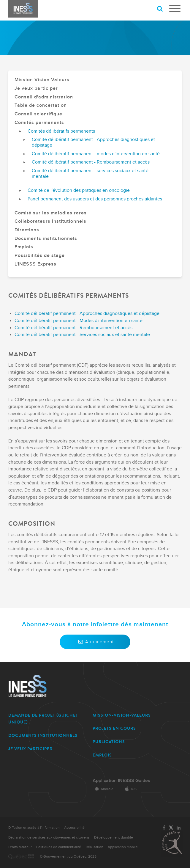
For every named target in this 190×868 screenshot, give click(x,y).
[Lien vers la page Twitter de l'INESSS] (171, 828)
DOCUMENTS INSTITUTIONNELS (43, 736)
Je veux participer (36, 89)
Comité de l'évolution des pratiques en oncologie (79, 191)
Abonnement (95, 642)
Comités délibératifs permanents (61, 131)
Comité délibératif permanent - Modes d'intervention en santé (79, 321)
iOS (130, 789)
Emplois (24, 247)
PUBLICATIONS (109, 742)
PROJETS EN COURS (114, 728)
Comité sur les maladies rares (51, 213)
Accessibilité (74, 828)
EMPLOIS (102, 755)
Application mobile (123, 847)
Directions (27, 230)
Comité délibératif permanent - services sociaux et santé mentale (90, 174)
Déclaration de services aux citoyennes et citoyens (49, 838)
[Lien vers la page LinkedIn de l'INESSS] (179, 828)
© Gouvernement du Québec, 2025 (68, 857)
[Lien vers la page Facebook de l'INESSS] (164, 828)
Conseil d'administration (44, 97)
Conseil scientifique (38, 114)
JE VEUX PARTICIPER (30, 749)
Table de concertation (41, 106)
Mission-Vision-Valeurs (42, 80)
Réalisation (95, 847)
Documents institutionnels (46, 239)
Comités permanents (39, 123)
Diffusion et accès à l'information (34, 828)
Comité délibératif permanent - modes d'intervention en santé (96, 154)
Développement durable (114, 838)
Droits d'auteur (20, 847)
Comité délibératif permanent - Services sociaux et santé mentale (82, 335)
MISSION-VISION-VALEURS (122, 715)
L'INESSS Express (35, 264)
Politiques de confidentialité (59, 847)
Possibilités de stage (40, 256)
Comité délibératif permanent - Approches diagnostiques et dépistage (93, 143)
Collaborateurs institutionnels (50, 222)
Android (103, 789)
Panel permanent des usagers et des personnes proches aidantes (95, 199)
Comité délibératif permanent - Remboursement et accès (91, 162)
